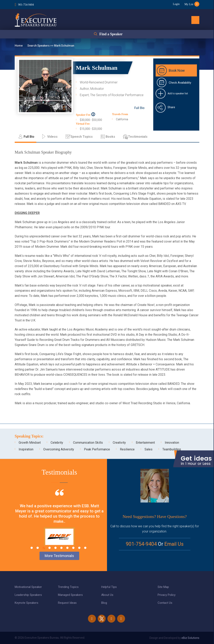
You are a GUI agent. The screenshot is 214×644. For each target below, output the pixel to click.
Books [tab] (110, 137)
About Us (107, 595)
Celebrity (57, 443)
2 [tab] (38, 548)
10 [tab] (85, 548)
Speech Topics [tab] (82, 137)
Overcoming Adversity (59, 449)
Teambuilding (172, 449)
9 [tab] (79, 548)
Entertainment (145, 443)
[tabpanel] (59, 523)
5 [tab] (55, 548)
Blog (104, 603)
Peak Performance (97, 449)
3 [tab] (44, 548)
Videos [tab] (52, 137)
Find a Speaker (111, 34)
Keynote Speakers (27, 603)
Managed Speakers (70, 595)
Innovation (172, 443)
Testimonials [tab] (138, 137)
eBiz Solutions (190, 638)
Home (19, 46)
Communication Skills (88, 443)
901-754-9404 (26, 5)
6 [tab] (61, 548)
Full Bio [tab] (29, 137)
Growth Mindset (30, 443)
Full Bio (139, 108)
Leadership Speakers (28, 595)
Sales (148, 449)
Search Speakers (39, 46)
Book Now (177, 70)
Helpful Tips (109, 587)
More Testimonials (59, 556)
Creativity (119, 443)
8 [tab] (73, 548)
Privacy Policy (167, 595)
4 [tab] (50, 548)
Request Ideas (67, 603)
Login (176, 4)
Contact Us (165, 603)
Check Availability (180, 83)
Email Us (174, 544)
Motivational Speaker (28, 587)
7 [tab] (67, 548)
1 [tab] (32, 548)
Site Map (163, 587)
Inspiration (26, 449)
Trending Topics (68, 587)
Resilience (127, 449)
